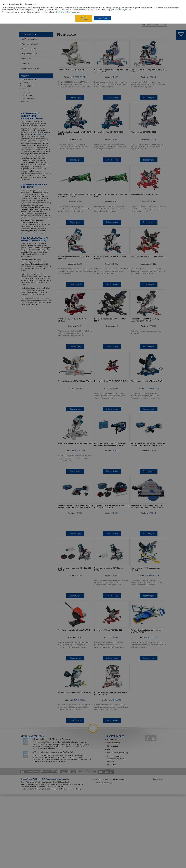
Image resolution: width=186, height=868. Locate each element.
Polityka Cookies (64, 12)
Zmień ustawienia (84, 18)
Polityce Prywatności (124, 10)
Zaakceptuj (102, 18)
